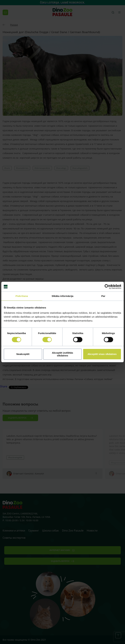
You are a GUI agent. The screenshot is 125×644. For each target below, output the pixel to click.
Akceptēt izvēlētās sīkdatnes (62, 354)
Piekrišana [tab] (22, 296)
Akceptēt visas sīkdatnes (102, 354)
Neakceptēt (23, 354)
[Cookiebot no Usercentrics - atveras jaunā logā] (107, 287)
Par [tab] (103, 296)
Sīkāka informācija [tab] (62, 296)
